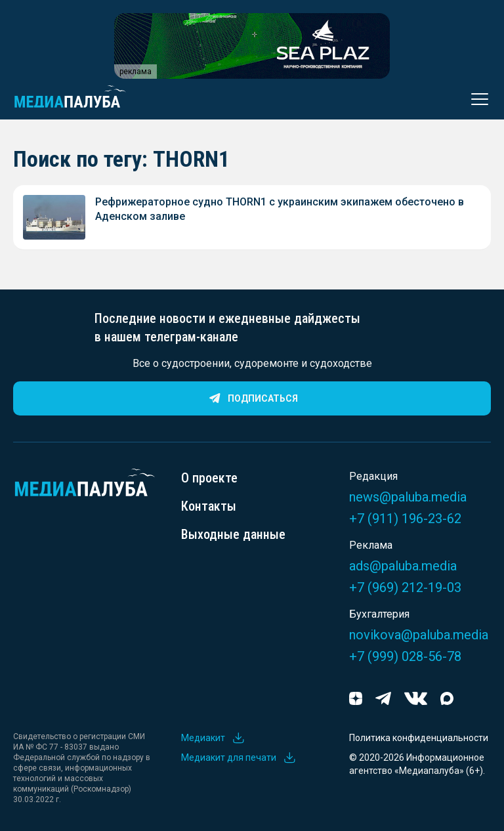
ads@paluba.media (403, 566)
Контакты (209, 506)
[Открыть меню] (476, 99)
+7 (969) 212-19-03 (405, 587)
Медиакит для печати (239, 757)
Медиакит (213, 738)
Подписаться (252, 398)
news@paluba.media (408, 497)
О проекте (209, 478)
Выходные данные (233, 534)
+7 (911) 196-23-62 (405, 519)
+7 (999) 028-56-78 (405, 656)
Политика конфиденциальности (419, 738)
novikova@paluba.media (419, 635)
